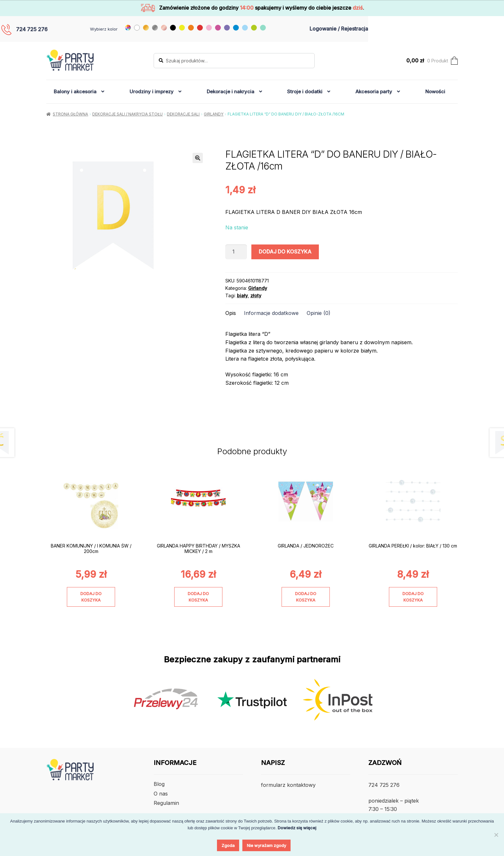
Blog (159, 784)
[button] (198, 158)
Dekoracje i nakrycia (230, 92)
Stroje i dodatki (305, 92)
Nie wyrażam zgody (266, 845)
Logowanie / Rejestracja (339, 29)
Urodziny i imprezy (152, 92)
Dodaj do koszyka (285, 252)
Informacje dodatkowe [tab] (271, 313)
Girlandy (214, 114)
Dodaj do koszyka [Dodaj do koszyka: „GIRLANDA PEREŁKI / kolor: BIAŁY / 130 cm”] (413, 597)
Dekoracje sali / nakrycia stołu (127, 114)
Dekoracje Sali (183, 114)
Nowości (435, 92)
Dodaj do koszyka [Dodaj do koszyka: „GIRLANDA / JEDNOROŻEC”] (306, 597)
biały (242, 295)
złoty (256, 295)
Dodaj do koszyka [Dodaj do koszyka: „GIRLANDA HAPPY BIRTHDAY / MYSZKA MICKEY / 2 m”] (198, 597)
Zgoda (228, 845)
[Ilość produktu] (236, 252)
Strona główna (70, 114)
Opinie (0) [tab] (319, 313)
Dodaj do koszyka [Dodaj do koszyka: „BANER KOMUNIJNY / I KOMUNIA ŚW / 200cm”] (91, 597)
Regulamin (166, 803)
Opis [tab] (231, 313)
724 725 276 (32, 29)
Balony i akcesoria (75, 92)
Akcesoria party (374, 92)
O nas (161, 794)
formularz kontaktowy (288, 785)
